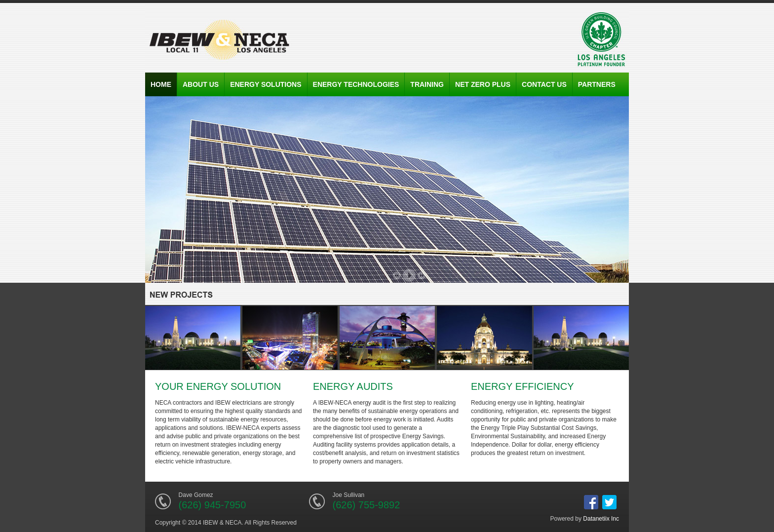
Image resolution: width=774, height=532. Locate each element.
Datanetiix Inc (601, 519)
